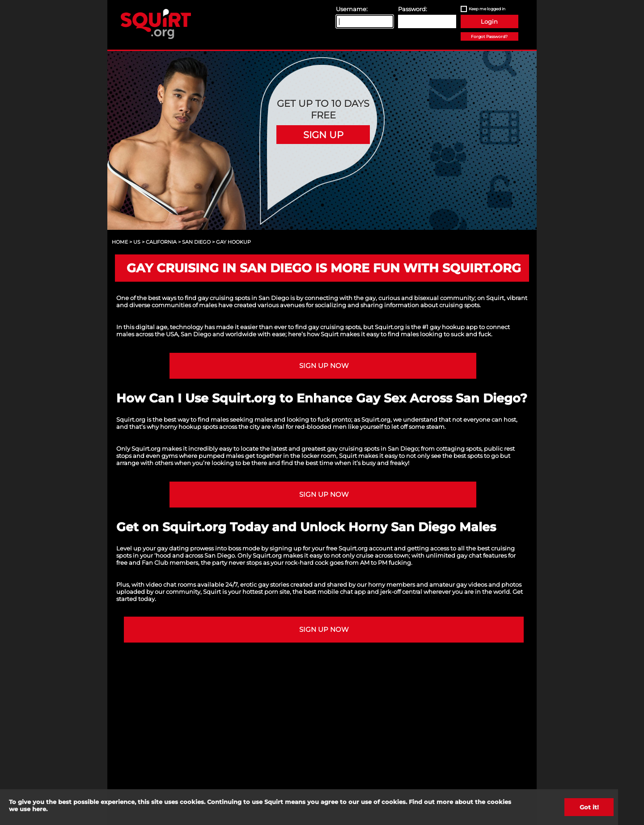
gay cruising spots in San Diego (373, 448)
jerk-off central (401, 592)
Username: (352, 9)
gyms (169, 456)
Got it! (589, 807)
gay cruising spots (334, 327)
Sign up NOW (324, 366)
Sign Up (323, 135)
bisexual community (444, 298)
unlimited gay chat (454, 555)
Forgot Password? (489, 36)
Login (489, 21)
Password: (413, 9)
